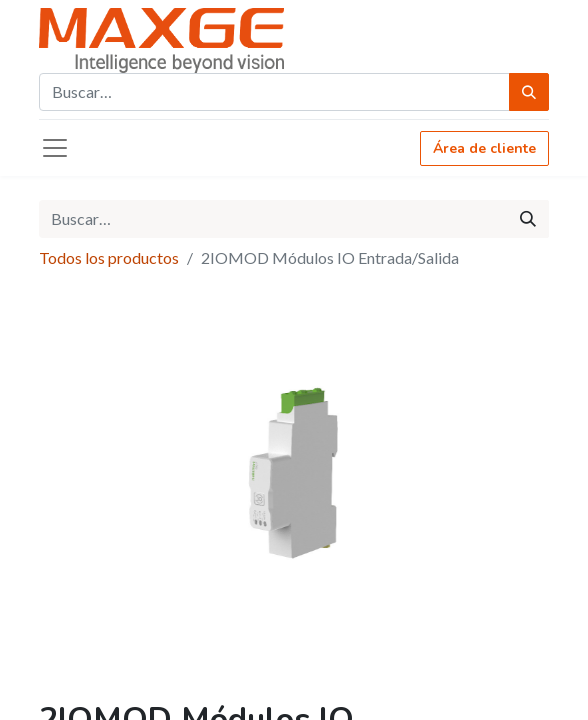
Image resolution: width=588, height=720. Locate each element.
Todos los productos (109, 257)
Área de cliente (484, 148)
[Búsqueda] (529, 92)
